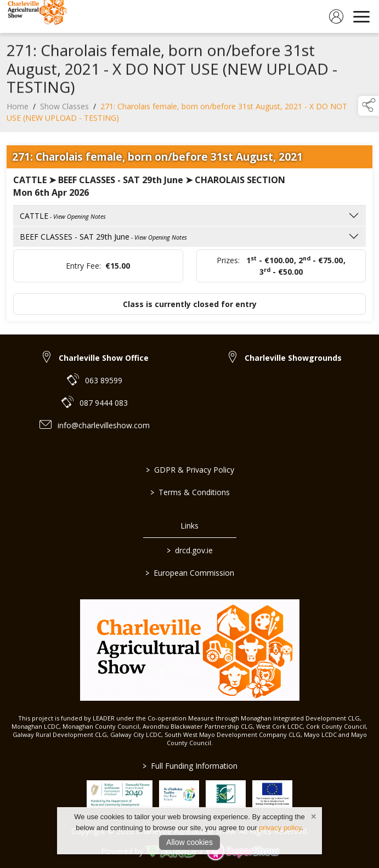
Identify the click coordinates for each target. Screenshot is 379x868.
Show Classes (64, 110)
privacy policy (280, 828)
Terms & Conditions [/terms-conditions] (190, 492)
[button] (369, 106)
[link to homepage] (36, 16)
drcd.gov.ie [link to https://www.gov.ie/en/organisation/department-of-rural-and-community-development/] (190, 550)
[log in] (336, 16)
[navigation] (361, 16)
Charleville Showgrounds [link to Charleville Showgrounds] (293, 358)
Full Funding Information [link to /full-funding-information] (190, 766)
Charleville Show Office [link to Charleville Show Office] (104, 358)
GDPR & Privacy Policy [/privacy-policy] (190, 470)
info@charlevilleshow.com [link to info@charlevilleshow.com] (104, 425)
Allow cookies (190, 842)
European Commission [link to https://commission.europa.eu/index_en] (190, 573)
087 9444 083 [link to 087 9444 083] (104, 403)
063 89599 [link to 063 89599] (104, 380)
